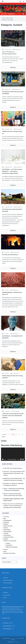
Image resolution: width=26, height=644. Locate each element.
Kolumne (6, 528)
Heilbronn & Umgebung (12, 547)
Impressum (6, 578)
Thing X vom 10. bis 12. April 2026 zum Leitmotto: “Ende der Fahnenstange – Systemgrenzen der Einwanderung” (13, 506)
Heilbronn (6, 524)
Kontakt (5, 598)
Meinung (6, 539)
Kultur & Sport (7, 530)
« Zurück (4, 434)
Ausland (8, 18)
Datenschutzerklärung (8, 580)
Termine (6, 550)
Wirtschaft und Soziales (9, 553)
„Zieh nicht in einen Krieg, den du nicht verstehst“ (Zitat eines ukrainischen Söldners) (13, 416)
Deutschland (9, 545)
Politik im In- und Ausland (8, 20)
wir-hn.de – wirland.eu (8, 14)
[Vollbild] (23, 459)
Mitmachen (6, 593)
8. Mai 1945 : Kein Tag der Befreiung (13, 468)
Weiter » (4, 437)
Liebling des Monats (8, 537)
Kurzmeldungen (7, 532)
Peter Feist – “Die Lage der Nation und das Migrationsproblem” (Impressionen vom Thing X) (14, 473)
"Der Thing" (6, 517)
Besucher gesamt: (7, 626)
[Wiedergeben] (3, 459)
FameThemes (16, 642)
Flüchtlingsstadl (7, 520)
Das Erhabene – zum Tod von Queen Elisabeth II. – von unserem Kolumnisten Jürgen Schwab (12, 171)
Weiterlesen (13, 68)
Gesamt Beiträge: (7, 629)
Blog (11, 18)
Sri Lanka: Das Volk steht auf (10, 255)
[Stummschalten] (21, 459)
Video (5, 551)
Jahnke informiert (8, 526)
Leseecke (6, 533)
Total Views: (6, 623)
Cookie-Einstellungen (8, 583)
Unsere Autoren (6, 595)
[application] (13, 454)
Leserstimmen (7, 535)
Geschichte (6, 522)
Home (4, 18)
